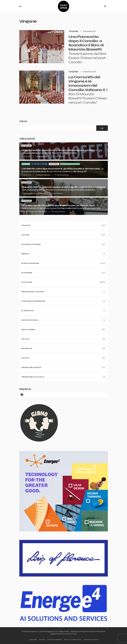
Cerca (23, 121)
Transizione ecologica (70, 164)
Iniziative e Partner (91, 640)
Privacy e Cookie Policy (73, 640)
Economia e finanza (40, 164)
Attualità (26, 164)
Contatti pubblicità (55, 640)
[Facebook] (64, 395)
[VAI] (102, 128)
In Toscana (73, 31)
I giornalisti (33, 640)
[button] (20, 6)
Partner (42, 640)
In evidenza (54, 164)
